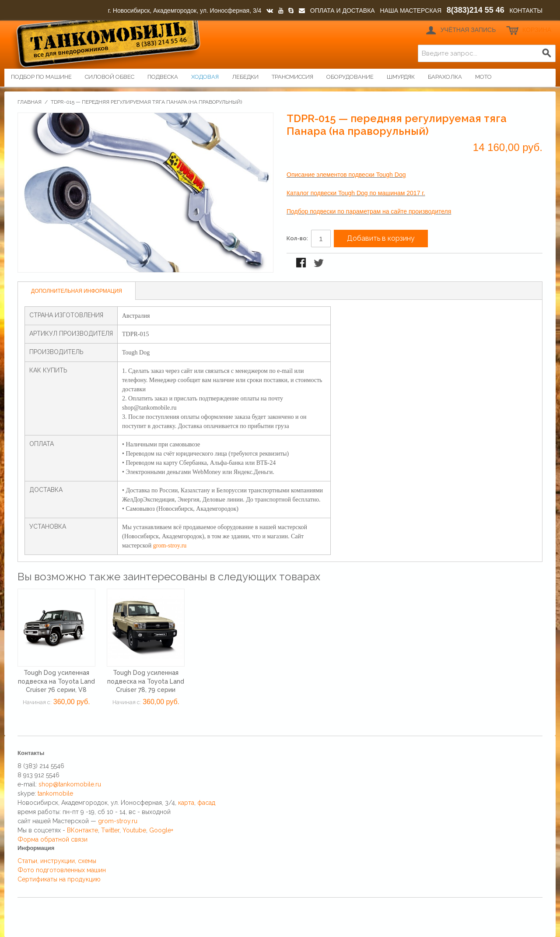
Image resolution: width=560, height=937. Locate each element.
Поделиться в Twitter (319, 263)
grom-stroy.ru (170, 546)
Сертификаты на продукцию (59, 879)
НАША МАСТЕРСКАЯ (411, 11)
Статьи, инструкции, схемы (57, 861)
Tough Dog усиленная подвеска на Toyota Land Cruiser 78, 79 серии (146, 681)
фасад (206, 803)
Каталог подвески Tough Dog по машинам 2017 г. (356, 193)
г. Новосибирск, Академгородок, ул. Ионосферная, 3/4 (185, 11)
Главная (30, 102)
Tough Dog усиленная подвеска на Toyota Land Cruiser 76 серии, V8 (56, 681)
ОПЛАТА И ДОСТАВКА (343, 11)
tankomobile (55, 793)
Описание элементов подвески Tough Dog (346, 175)
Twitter (110, 830)
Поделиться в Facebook (302, 263)
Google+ (161, 830)
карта (186, 803)
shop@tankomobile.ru (70, 784)
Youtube (134, 830)
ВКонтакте (82, 830)
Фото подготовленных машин (62, 870)
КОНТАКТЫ (526, 11)
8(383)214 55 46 (476, 10)
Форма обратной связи (52, 839)
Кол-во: (297, 238)
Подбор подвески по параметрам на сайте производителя (369, 211)
